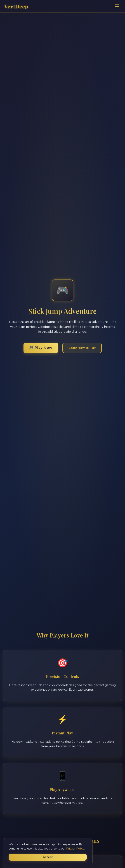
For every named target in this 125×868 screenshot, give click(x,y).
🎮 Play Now (41, 348)
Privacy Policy (75, 849)
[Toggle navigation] (117, 6)
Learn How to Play (82, 348)
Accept (48, 857)
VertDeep (16, 6)
